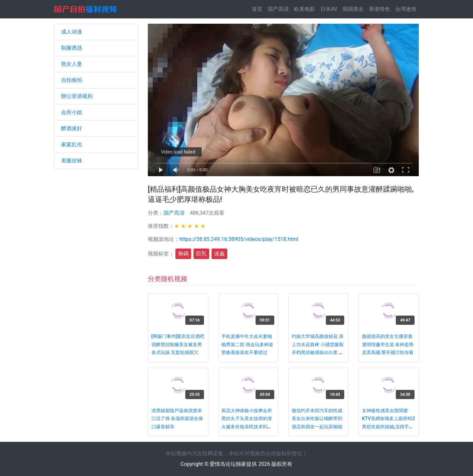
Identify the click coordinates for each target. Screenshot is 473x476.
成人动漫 (72, 32)
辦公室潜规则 (77, 96)
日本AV (329, 9)
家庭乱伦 (72, 144)
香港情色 (379, 9)
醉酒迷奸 (72, 128)
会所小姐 (72, 112)
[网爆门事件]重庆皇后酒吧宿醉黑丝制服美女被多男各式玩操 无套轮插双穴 (178, 345)
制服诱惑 (72, 48)
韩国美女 (353, 9)
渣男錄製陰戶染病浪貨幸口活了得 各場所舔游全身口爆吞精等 (177, 419)
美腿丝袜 (72, 161)
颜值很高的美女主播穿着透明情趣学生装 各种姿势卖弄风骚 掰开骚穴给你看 (388, 345)
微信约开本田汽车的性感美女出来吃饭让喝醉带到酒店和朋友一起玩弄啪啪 (317, 419)
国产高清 (278, 9)
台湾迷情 (406, 9)
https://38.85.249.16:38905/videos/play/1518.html (239, 239)
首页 (259, 9)
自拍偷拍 (72, 80)
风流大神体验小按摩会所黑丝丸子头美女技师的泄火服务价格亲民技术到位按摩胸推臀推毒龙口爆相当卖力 (247, 427)
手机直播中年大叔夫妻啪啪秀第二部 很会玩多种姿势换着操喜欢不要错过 (247, 345)
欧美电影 (304, 9)
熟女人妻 (72, 64)
